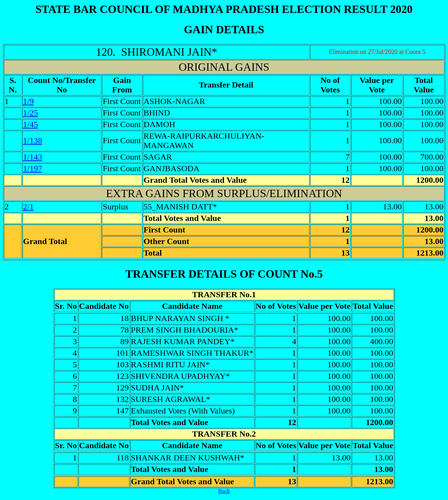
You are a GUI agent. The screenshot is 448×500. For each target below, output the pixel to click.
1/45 (31, 124)
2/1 (29, 207)
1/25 (31, 113)
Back (224, 491)
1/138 (33, 140)
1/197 (33, 168)
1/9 (29, 101)
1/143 (33, 157)
